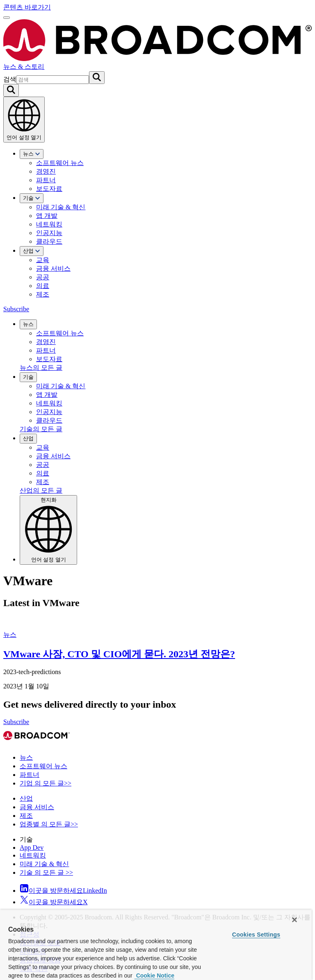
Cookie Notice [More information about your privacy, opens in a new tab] (154, 975)
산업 (32, 251)
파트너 (46, 180)
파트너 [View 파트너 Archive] (30, 775)
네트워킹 (49, 224)
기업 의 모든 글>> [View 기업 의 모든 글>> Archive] (46, 783)
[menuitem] (166, 171)
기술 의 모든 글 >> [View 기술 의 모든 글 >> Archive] (46, 872)
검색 (10, 79)
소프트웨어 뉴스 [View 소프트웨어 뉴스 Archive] (43, 766)
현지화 (48, 530)
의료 (43, 286)
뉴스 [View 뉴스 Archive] (10, 635)
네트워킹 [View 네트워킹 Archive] (33, 855)
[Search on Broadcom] (11, 90)
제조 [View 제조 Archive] (26, 816)
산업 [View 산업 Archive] (26, 798)
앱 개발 (47, 216)
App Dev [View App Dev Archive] (32, 848)
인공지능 (49, 233)
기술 (32, 198)
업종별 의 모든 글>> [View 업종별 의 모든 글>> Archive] (49, 824)
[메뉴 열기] (7, 18)
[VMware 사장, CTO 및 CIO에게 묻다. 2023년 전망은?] (157, 620)
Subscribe (16, 309)
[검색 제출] (97, 78)
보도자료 (49, 189)
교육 (43, 260)
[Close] (294, 920)
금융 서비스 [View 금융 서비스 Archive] (37, 807)
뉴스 (32, 154)
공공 (43, 277)
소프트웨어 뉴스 (60, 163)
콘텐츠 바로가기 (27, 7)
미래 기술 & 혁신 (61, 207)
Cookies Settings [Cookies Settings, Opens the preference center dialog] (256, 935)
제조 (43, 294)
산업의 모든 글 (41, 490)
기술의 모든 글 (41, 429)
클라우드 (49, 241)
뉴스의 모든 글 (41, 368)
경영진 (46, 171)
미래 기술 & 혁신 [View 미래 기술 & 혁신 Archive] (44, 864)
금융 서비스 (53, 268)
